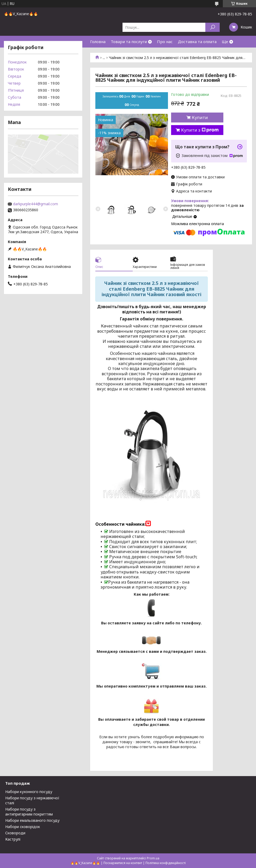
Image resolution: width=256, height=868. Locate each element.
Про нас (165, 42)
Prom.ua (153, 858)
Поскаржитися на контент (123, 863)
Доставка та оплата (197, 42)
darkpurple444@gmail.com (36, 204)
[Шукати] (213, 27)
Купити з (200, 130)
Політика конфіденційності (166, 863)
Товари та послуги (129, 42)
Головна (98, 42)
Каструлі (13, 839)
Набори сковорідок (23, 827)
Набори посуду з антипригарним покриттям (29, 812)
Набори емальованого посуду (32, 820)
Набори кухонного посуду (29, 792)
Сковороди (15, 833)
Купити (200, 118)
